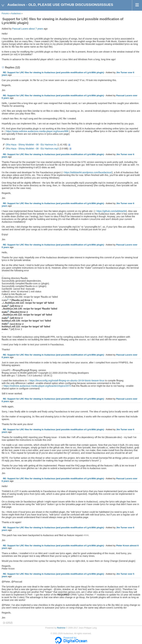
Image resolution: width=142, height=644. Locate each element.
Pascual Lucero (20, 29)
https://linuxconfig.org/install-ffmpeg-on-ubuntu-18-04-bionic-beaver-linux (67, 381)
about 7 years (36, 29)
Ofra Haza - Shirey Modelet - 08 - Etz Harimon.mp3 (32, 149)
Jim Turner (122, 72)
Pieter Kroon (123, 546)
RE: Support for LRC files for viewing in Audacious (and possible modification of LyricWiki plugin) (53, 72)
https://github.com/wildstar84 (111, 211)
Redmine (61, 628)
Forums (5, 14)
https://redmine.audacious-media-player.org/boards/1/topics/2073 (37, 386)
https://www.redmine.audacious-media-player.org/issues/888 (37, 131)
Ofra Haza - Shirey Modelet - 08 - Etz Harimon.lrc (31, 145)
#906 (86, 535)
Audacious (16, 14)
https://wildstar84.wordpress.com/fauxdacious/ (88, 172)
